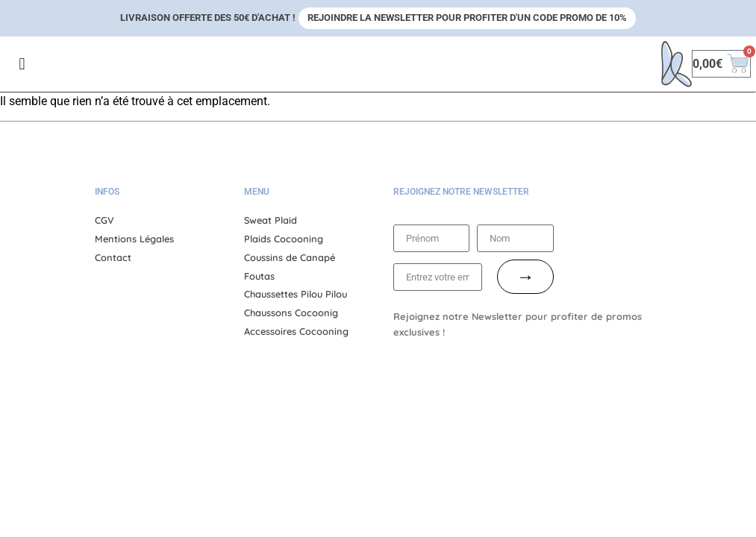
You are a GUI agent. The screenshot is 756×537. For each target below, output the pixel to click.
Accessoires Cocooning (296, 331)
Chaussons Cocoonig (291, 313)
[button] (22, 64)
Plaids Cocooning (284, 239)
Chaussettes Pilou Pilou (296, 294)
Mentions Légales (134, 239)
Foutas (259, 276)
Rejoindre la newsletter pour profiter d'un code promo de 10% (467, 18)
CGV (104, 220)
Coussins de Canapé (290, 257)
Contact (113, 257)
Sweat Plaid (271, 220)
